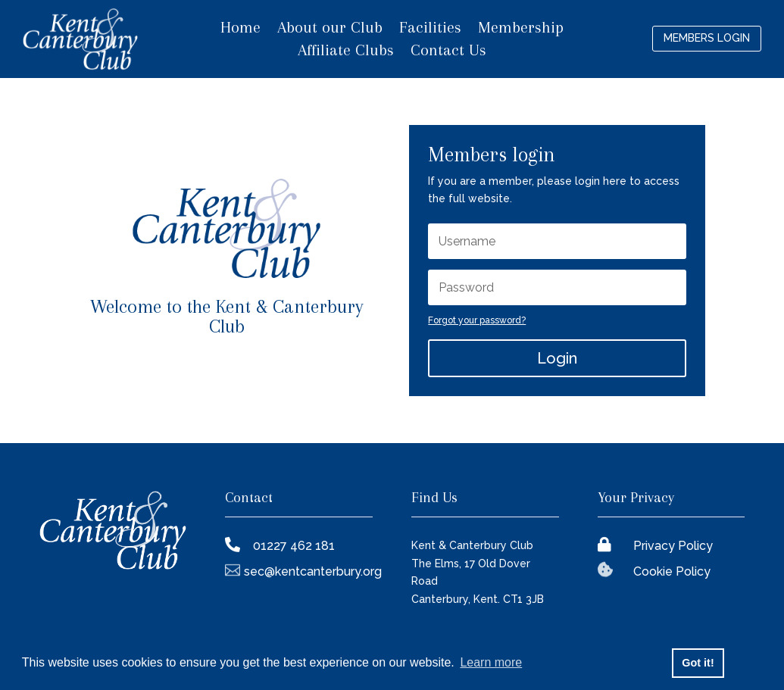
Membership (521, 29)
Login (557, 358)
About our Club (330, 29)
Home (241, 29)
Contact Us (448, 52)
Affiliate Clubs (346, 52)
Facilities (430, 29)
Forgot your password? (477, 320)
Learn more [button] (491, 662)
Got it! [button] (698, 663)
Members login (707, 38)
